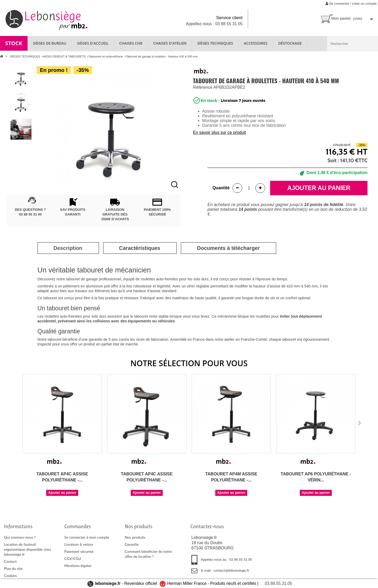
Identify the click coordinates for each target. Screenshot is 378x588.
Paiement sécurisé (79, 551)
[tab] (68, 248)
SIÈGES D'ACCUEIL (93, 43)
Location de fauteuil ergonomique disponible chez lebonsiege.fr (27, 549)
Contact (10, 561)
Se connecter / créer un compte (351, 4)
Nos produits (135, 537)
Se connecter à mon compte (87, 537)
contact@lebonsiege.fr (231, 570)
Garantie (132, 544)
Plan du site (13, 568)
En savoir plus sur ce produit (219, 132)
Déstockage (290, 43)
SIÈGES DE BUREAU (50, 43)
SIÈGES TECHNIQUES (215, 43)
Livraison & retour (79, 544)
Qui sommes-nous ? (20, 537)
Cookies (10, 576)
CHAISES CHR (131, 43)
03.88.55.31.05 (279, 583)
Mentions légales (78, 566)
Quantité (221, 188)
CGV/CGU (73, 558)
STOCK (14, 43)
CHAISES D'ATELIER (170, 43)
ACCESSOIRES (256, 43)
